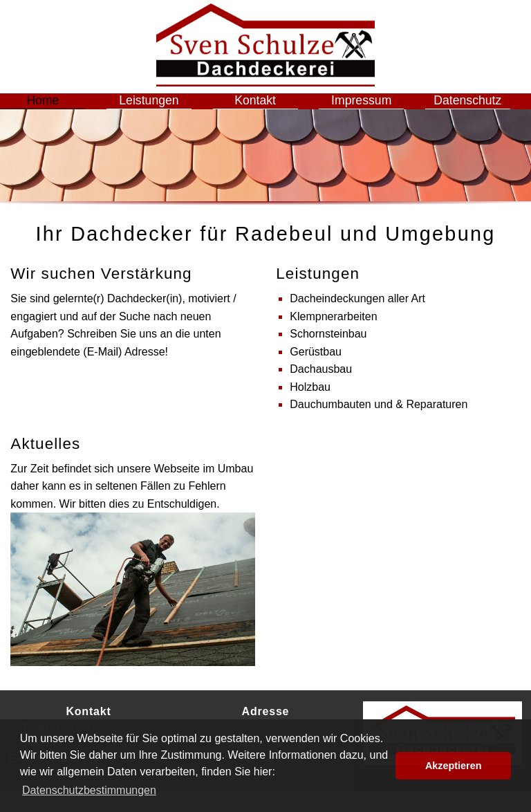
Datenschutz (477, 111)
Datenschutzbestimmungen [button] (89, 790)
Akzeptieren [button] (454, 766)
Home (53, 111)
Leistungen (159, 111)
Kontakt (265, 111)
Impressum (372, 111)
